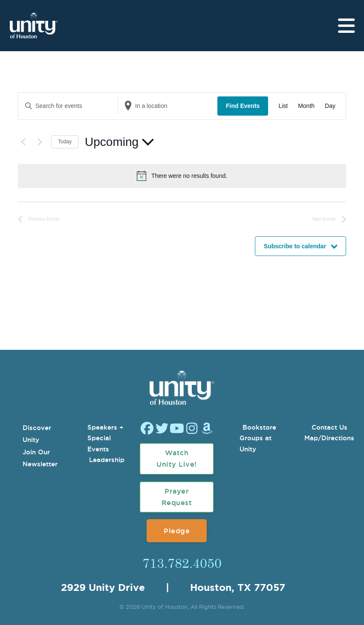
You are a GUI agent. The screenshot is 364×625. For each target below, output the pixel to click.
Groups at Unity (256, 443)
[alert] (189, 176)
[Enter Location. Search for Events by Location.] (168, 106)
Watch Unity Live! (177, 458)
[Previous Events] (23, 142)
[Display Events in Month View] (306, 106)
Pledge (177, 531)
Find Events (243, 106)
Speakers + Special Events (105, 438)
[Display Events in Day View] (330, 106)
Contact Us (329, 427)
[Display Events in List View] (283, 106)
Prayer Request (177, 497)
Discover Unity (37, 434)
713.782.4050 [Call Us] (182, 563)
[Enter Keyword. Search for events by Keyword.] (68, 106)
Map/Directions (329, 438)
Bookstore (259, 427)
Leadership (107, 460)
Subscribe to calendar (295, 246)
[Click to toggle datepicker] (119, 142)
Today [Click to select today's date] (65, 142)
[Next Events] (40, 142)
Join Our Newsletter (40, 458)
